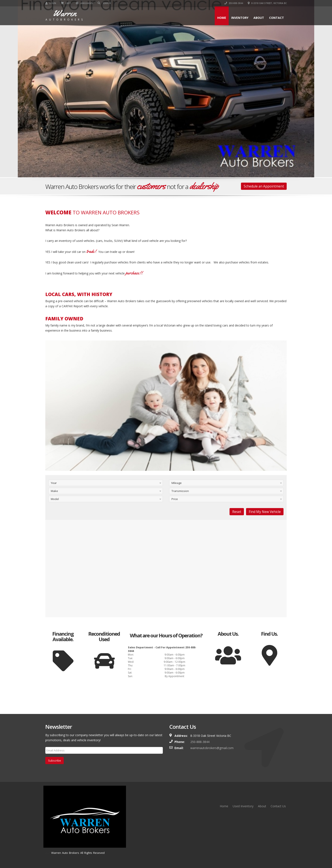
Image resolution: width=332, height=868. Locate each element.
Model (55, 499)
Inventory (240, 18)
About (259, 18)
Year (54, 483)
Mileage (177, 483)
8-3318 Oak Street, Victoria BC (267, 3)
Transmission (180, 491)
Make (54, 491)
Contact (277, 18)
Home (222, 18)
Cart (66, 3)
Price (175, 499)
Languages (84, 3)
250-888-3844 (234, 3)
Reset (237, 512)
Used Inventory (243, 806)
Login (51, 3)
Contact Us (278, 806)
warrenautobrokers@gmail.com (212, 748)
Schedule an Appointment (264, 186)
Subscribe (55, 761)
